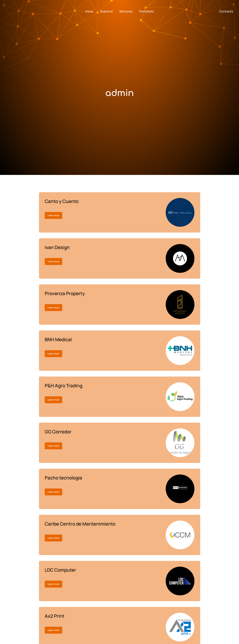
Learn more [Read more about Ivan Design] (53, 261)
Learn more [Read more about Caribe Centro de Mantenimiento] (53, 538)
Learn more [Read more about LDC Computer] (53, 584)
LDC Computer (60, 570)
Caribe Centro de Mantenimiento (80, 524)
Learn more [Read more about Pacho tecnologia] (53, 492)
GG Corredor (58, 432)
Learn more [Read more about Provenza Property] (53, 308)
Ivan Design (57, 247)
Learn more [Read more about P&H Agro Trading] (53, 400)
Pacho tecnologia (63, 478)
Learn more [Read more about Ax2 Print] (53, 630)
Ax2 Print (55, 616)
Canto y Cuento (62, 201)
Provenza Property (65, 293)
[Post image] (180, 212)
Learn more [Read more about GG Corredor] (53, 446)
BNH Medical (58, 339)
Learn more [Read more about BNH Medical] (53, 354)
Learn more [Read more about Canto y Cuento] (53, 215)
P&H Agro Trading (64, 385)
